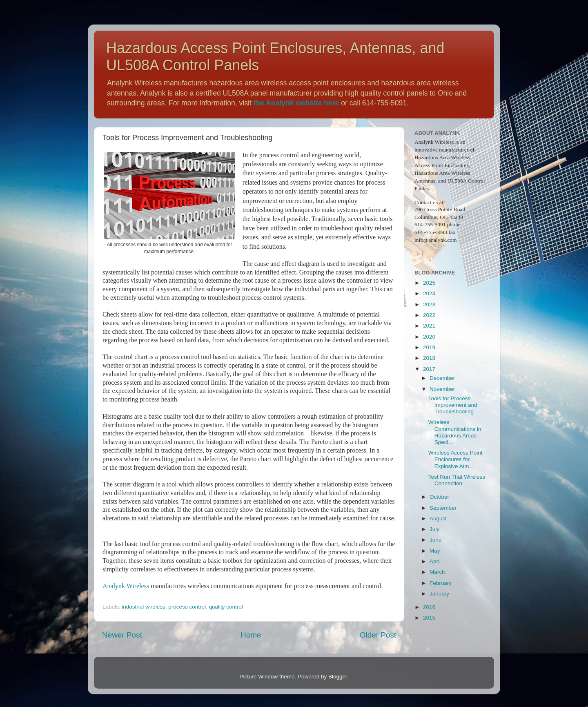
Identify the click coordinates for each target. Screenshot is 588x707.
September (443, 508)
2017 (429, 369)
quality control (226, 607)
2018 (429, 358)
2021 (429, 326)
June (435, 540)
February (441, 583)
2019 (429, 347)
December (442, 378)
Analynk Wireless (126, 586)
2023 (429, 304)
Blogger (338, 677)
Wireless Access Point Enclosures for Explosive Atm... (455, 459)
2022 (429, 315)
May (435, 551)
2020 (429, 337)
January (439, 594)
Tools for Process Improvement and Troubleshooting (453, 405)
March (437, 572)
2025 (429, 283)
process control (187, 607)
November (442, 389)
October (439, 497)
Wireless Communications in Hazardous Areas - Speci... (455, 432)
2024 (429, 293)
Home (251, 635)
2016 (429, 607)
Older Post (378, 635)
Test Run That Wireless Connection (457, 480)
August (438, 519)
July (434, 529)
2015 (429, 618)
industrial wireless (144, 607)
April (435, 561)
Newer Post (122, 635)
